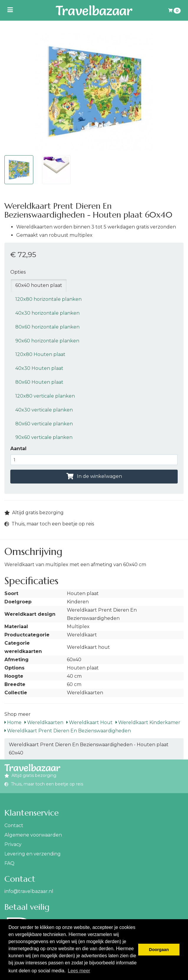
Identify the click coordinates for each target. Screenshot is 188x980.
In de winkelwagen (94, 476)
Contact (14, 825)
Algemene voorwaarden (33, 835)
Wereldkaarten (44, 722)
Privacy (13, 844)
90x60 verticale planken (44, 437)
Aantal (18, 449)
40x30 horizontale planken (47, 313)
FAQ (9, 863)
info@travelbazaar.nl (29, 891)
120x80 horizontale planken (48, 299)
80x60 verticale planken (44, 424)
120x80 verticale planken (45, 396)
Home (13, 722)
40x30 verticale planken (44, 410)
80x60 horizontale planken (47, 327)
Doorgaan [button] (159, 950)
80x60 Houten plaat (39, 382)
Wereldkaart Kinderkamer (148, 722)
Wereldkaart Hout (89, 722)
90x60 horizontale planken (47, 341)
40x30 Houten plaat (39, 368)
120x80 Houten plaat (40, 354)
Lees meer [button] (79, 971)
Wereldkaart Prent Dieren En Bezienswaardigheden (68, 731)
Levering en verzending (33, 854)
